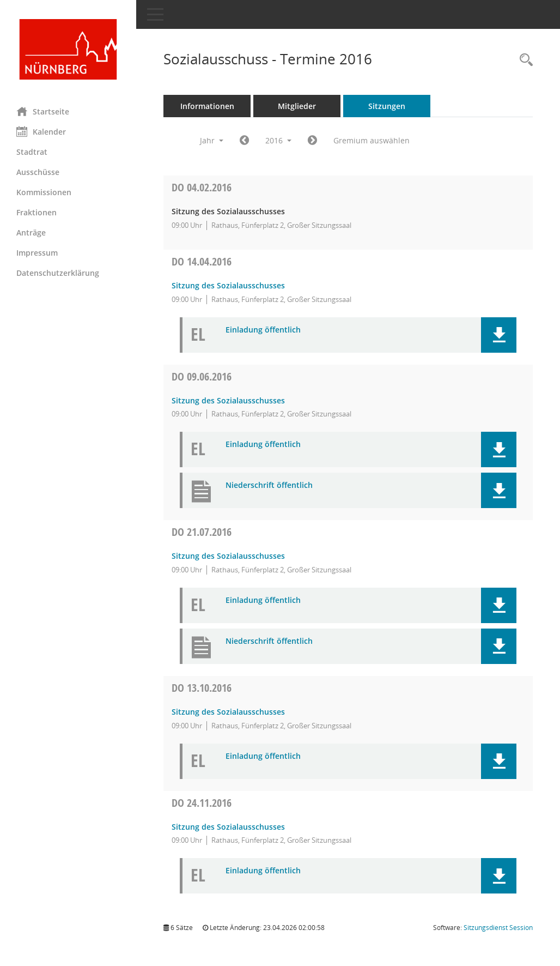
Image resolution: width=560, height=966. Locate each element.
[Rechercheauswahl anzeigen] (524, 60)
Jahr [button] (212, 140)
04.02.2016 (202, 187)
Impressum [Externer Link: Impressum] (37, 253)
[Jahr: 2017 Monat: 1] (312, 141)
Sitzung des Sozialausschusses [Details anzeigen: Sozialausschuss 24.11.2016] (228, 827)
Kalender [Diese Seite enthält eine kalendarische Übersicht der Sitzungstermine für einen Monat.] (41, 131)
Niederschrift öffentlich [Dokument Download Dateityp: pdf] (269, 485)
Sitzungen (387, 106)
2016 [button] (278, 140)
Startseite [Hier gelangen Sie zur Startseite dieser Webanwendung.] (43, 111)
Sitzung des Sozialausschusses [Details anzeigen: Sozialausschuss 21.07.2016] (228, 556)
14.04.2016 (202, 261)
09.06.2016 (202, 376)
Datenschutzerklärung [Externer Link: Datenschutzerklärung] (58, 273)
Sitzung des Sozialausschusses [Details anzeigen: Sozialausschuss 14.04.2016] (228, 285)
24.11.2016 (202, 803)
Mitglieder (297, 106)
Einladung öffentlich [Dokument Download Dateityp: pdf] (263, 330)
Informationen (207, 106)
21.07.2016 (202, 532)
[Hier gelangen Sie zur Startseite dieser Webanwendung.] (68, 49)
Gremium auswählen (372, 140)
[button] (499, 335)
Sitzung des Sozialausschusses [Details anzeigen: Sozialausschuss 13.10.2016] (228, 712)
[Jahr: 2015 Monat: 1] (244, 141)
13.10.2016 (202, 688)
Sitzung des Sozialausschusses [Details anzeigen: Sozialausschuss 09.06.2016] (228, 400)
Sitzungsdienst (498, 928)
